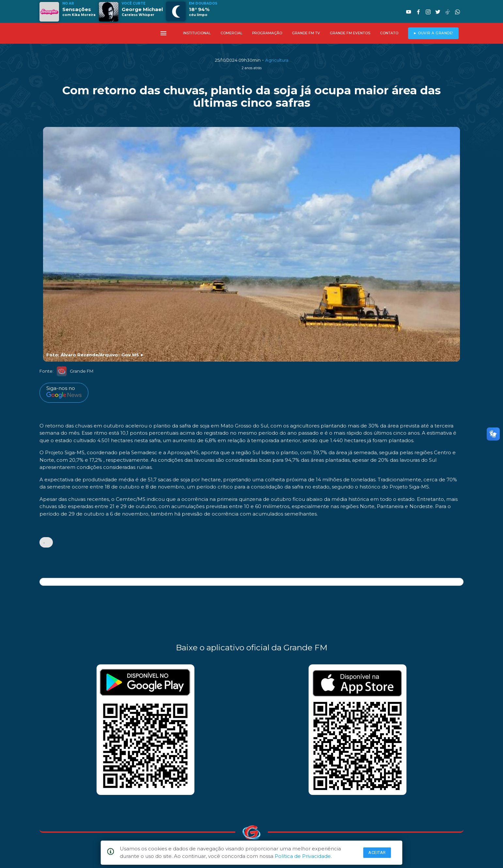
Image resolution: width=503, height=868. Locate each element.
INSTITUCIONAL (197, 33)
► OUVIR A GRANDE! (433, 33)
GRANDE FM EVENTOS (350, 33)
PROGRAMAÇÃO (267, 33)
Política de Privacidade (303, 856)
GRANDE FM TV (306, 33)
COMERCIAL (231, 33)
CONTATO (389, 33)
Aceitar (377, 852)
